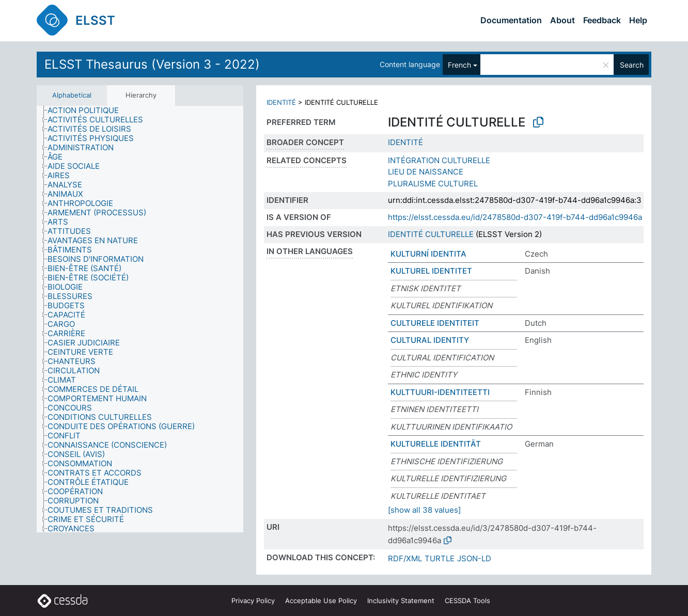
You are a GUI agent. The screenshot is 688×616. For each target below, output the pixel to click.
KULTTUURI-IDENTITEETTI (440, 392)
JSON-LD (474, 558)
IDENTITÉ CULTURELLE (431, 234)
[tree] (140, 319)
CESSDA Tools (467, 601)
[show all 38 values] (424, 510)
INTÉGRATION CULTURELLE (439, 160)
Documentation (511, 20)
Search (632, 65)
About (562, 20)
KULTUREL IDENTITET (431, 271)
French (459, 65)
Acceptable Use (321, 601)
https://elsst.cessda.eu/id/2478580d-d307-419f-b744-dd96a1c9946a (515, 217)
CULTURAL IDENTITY (430, 340)
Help (638, 20)
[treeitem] (88, 110)
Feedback (602, 20)
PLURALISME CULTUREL (433, 184)
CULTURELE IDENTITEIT (435, 323)
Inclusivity (401, 601)
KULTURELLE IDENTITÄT (436, 444)
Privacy (253, 601)
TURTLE (440, 558)
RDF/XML (405, 558)
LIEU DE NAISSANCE (426, 172)
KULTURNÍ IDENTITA (428, 254)
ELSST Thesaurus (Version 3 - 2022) (152, 64)
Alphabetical (72, 95)
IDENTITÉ (281, 102)
